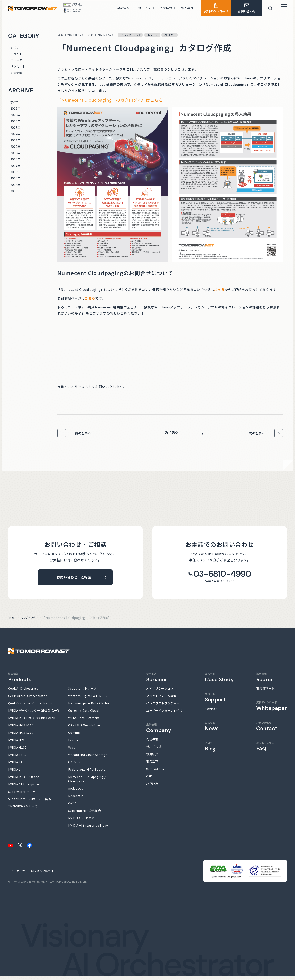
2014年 (16, 185)
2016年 (16, 172)
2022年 (16, 134)
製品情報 (20, 681)
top (12, 621)
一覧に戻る (170, 434)
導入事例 (219, 681)
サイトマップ (17, 875)
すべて (15, 47)
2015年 (16, 178)
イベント (16, 54)
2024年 (16, 121)
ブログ (210, 750)
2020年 (16, 147)
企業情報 (159, 732)
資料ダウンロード (272, 709)
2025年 (16, 115)
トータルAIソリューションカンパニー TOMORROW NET (44, 886)
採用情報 (265, 681)
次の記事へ (257, 433)
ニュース (16, 60)
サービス (157, 681)
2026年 (16, 108)
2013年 (16, 191)
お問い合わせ (267, 730)
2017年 (16, 166)
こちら (157, 100)
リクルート (18, 67)
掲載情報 (16, 73)
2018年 (16, 159)
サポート (215, 701)
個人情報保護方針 (42, 875)
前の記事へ (83, 433)
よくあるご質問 (265, 750)
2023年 (16, 127)
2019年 (16, 153)
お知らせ (29, 621)
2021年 (16, 140)
